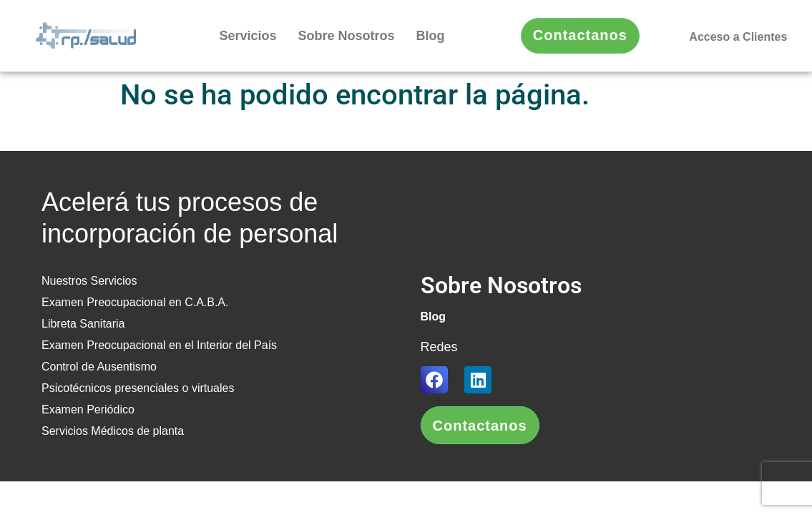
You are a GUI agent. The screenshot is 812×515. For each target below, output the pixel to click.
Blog (431, 36)
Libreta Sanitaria (83, 324)
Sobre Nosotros (347, 36)
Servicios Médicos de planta (113, 431)
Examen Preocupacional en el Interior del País (159, 345)
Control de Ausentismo (99, 367)
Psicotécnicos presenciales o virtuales (138, 388)
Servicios (248, 36)
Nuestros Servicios (89, 281)
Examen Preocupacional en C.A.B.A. (135, 302)
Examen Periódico (88, 409)
